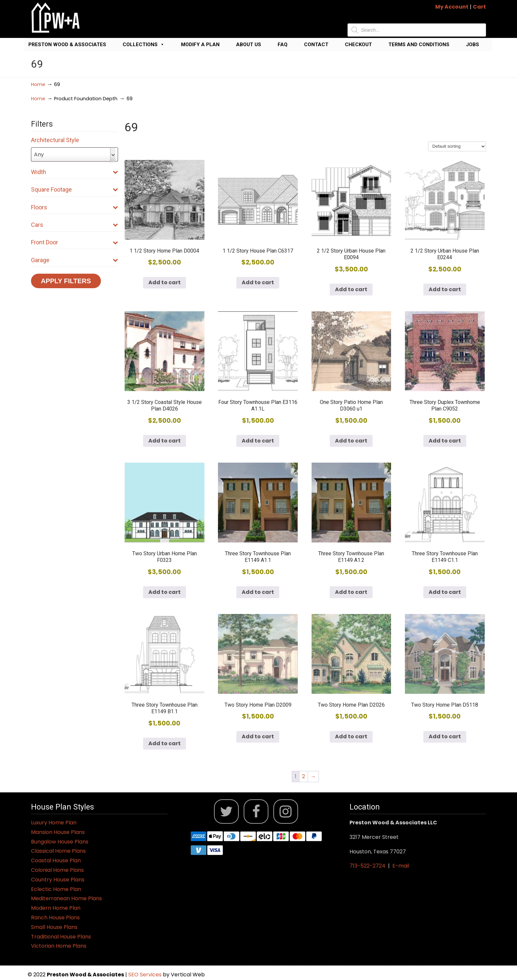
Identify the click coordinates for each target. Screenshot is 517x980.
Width (75, 172)
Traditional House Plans (61, 937)
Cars (75, 225)
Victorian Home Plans (59, 946)
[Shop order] (457, 146)
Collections (144, 45)
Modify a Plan (200, 45)
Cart (479, 7)
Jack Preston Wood (56, 18)
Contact (316, 45)
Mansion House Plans (58, 832)
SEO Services (146, 975)
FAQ (283, 45)
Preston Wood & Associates (67, 45)
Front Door (75, 242)
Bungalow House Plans (60, 842)
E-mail (401, 866)
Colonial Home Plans (57, 870)
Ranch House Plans (55, 918)
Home (38, 84)
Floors (75, 207)
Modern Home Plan (56, 908)
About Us (249, 45)
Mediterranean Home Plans (66, 898)
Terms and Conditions (419, 45)
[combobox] (75, 154)
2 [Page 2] (304, 776)
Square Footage (75, 189)
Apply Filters (66, 281)
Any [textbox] (39, 154)
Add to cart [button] (165, 282)
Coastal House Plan (56, 860)
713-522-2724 (367, 866)
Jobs (472, 45)
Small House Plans (54, 927)
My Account (452, 7)
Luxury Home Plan (54, 823)
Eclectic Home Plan (56, 889)
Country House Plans (58, 880)
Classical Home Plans (58, 851)
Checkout (358, 45)
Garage (75, 260)
